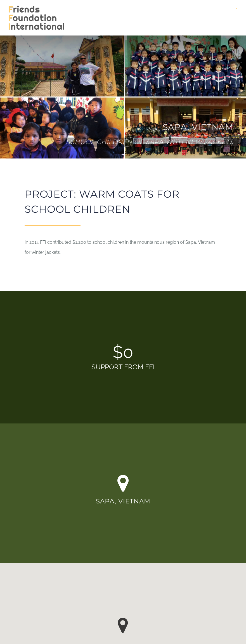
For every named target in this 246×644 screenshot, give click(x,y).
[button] (123, 625)
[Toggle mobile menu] (236, 10)
